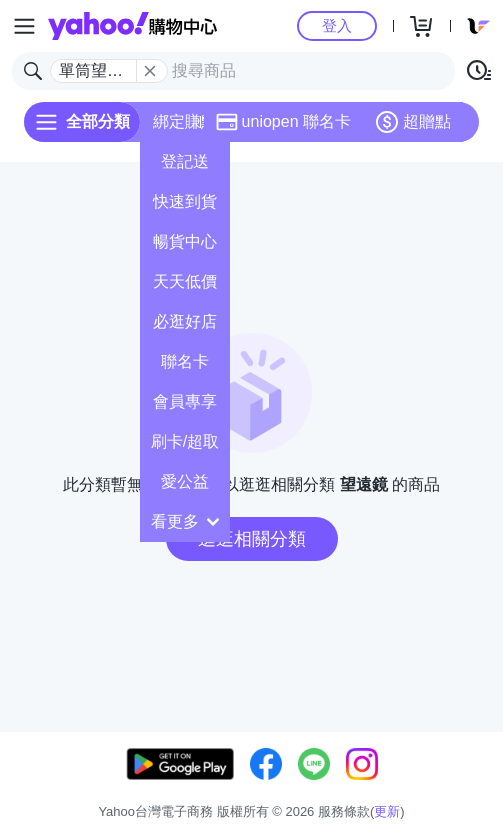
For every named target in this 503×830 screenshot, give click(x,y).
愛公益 (185, 481)
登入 (337, 25)
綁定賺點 (185, 121)
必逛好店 (185, 321)
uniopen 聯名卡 (283, 122)
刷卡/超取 (185, 441)
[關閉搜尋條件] (150, 71)
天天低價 (185, 281)
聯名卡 (185, 361)
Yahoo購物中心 (132, 26)
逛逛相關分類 (252, 539)
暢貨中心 (185, 241)
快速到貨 (185, 201)
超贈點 (413, 122)
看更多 (185, 521)
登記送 (185, 161)
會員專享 (185, 401)
